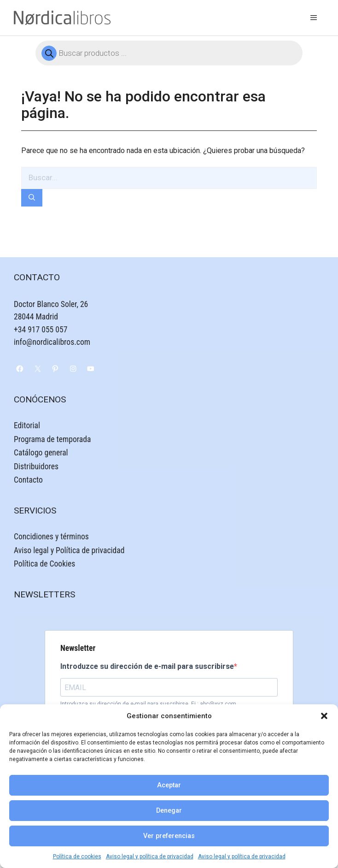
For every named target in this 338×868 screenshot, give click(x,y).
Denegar (169, 811)
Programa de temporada (52, 439)
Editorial (27, 425)
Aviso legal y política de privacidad (150, 856)
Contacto (28, 480)
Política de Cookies (44, 564)
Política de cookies (77, 856)
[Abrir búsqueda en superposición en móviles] (169, 53)
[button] (324, 716)
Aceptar (169, 785)
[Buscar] (32, 198)
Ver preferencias (169, 836)
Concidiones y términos (51, 537)
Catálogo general (41, 453)
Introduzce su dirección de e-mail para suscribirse (147, 666)
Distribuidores (36, 466)
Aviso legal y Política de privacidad (69, 550)
